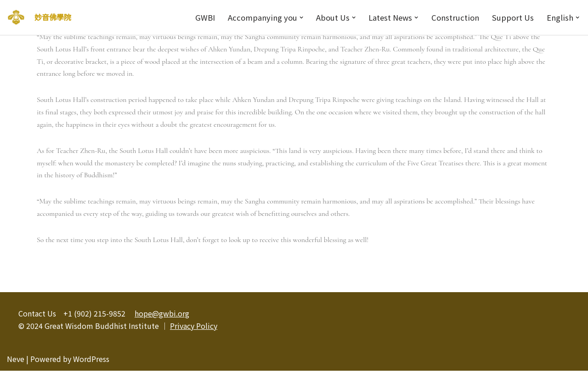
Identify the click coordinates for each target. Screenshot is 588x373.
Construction (454, 17)
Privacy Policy (194, 328)
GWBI (201, 17)
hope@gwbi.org (162, 316)
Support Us (512, 17)
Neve (16, 361)
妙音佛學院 (53, 17)
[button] (298, 17)
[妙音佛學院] (16, 17)
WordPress (91, 361)
